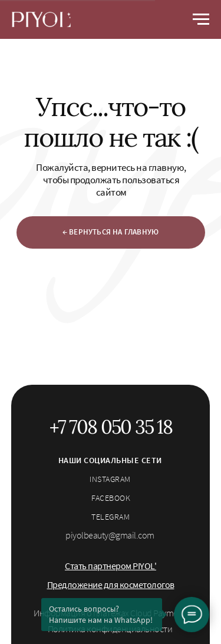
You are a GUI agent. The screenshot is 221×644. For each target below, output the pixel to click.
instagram (110, 479)
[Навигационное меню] (201, 19)
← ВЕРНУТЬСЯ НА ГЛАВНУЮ (111, 232)
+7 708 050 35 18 (111, 427)
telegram (111, 517)
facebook (111, 498)
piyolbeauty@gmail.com (110, 535)
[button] (111, 566)
